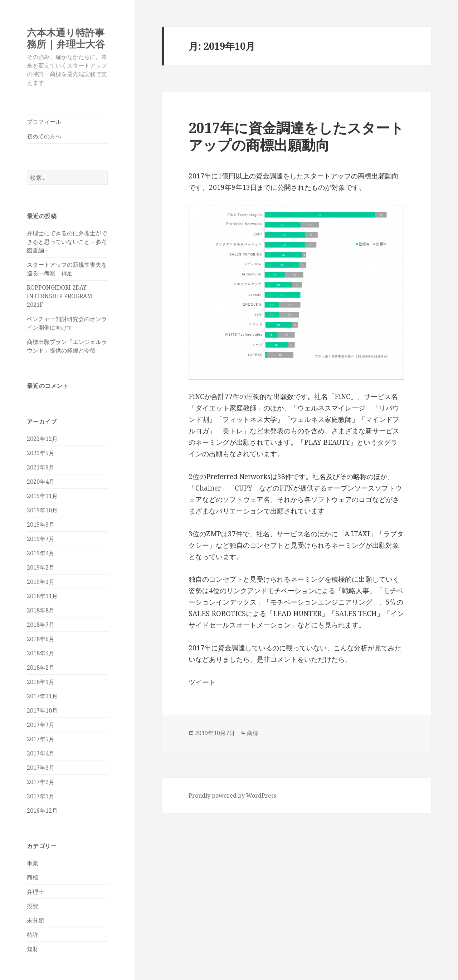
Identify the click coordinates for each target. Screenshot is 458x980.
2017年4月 (41, 753)
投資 (33, 906)
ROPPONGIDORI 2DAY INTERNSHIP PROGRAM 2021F (60, 296)
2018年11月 (42, 596)
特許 (33, 935)
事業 (33, 863)
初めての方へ (44, 136)
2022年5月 (41, 453)
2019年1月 (41, 582)
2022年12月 (42, 439)
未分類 (35, 920)
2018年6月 (41, 639)
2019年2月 (41, 567)
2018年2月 (41, 668)
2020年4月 (41, 482)
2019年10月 (42, 510)
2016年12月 (42, 811)
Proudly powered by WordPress (232, 796)
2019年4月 (41, 553)
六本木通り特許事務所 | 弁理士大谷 (66, 38)
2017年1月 (41, 796)
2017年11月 (42, 696)
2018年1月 (41, 682)
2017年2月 (41, 782)
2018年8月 (41, 610)
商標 (33, 877)
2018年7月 (41, 625)
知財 (33, 949)
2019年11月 (42, 496)
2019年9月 (41, 525)
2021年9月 (41, 467)
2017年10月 (42, 710)
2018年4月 (41, 653)
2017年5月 (41, 739)
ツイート (202, 682)
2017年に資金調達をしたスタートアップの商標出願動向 (296, 136)
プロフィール (44, 122)
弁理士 (35, 892)
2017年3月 (41, 768)
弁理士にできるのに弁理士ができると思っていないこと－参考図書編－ (67, 242)
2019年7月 (41, 539)
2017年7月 (41, 725)
